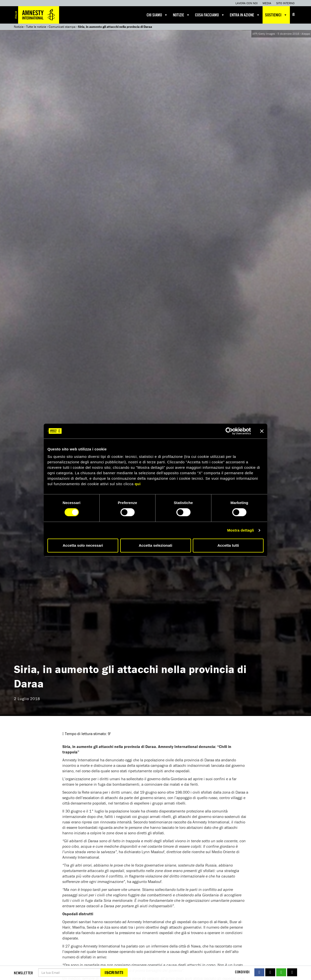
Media (267, 3)
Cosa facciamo (210, 15)
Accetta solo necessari (83, 545)
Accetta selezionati (155, 545)
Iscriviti (114, 972)
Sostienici (276, 15)
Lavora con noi (247, 3)
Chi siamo (157, 15)
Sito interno (285, 3)
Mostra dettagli (240, 530)
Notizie (181, 15)
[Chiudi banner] (262, 431)
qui (138, 484)
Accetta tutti (228, 545)
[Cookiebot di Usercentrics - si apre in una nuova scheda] (229, 431)
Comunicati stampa (62, 27)
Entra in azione (245, 15)
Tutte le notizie (36, 27)
